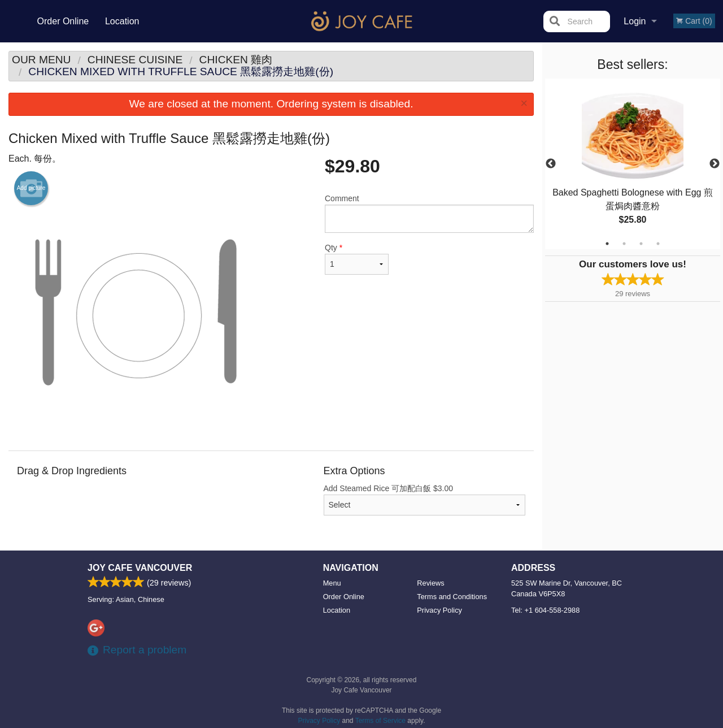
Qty (357, 259)
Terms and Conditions (452, 597)
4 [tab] (658, 244)
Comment (429, 213)
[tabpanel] (633, 164)
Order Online (63, 21)
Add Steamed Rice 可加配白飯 (425, 500)
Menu (332, 583)
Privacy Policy (439, 610)
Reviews (430, 583)
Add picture (31, 188)
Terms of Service (380, 721)
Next (715, 164)
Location (122, 21)
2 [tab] (624, 244)
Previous (551, 164)
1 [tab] (607, 244)
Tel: (545, 610)
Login (635, 21)
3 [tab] (641, 244)
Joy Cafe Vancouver (140, 568)
